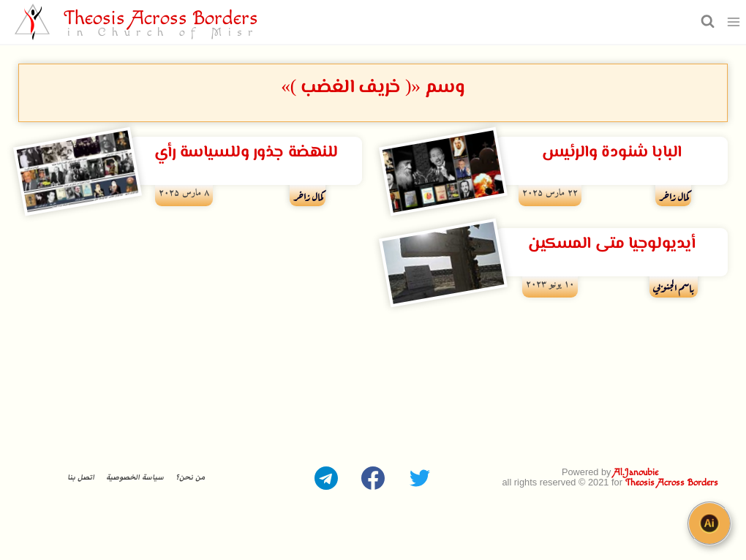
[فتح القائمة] (734, 22)
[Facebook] (373, 478)
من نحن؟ (190, 477)
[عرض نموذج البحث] (706, 22)
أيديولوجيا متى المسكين (611, 244)
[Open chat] (709, 523)
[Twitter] (420, 478)
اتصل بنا (81, 477)
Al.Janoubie (636, 473)
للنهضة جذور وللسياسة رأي (246, 152)
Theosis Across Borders (672, 483)
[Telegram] (326, 478)
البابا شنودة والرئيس (612, 152)
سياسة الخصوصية (135, 477)
